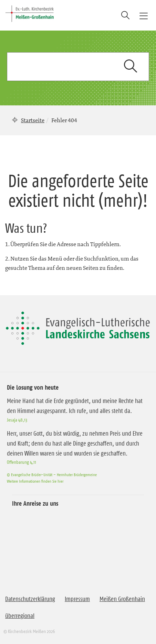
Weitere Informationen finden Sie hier (35, 481)
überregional (20, 616)
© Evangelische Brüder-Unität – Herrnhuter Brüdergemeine (52, 475)
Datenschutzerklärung (30, 599)
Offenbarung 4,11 (22, 462)
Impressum (77, 599)
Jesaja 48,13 (17, 420)
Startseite (33, 120)
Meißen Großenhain (122, 599)
